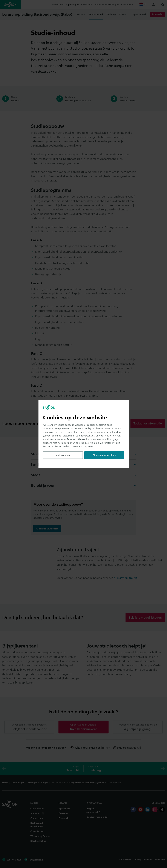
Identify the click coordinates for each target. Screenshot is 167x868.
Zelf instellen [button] (63, 455)
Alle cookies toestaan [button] (104, 455)
